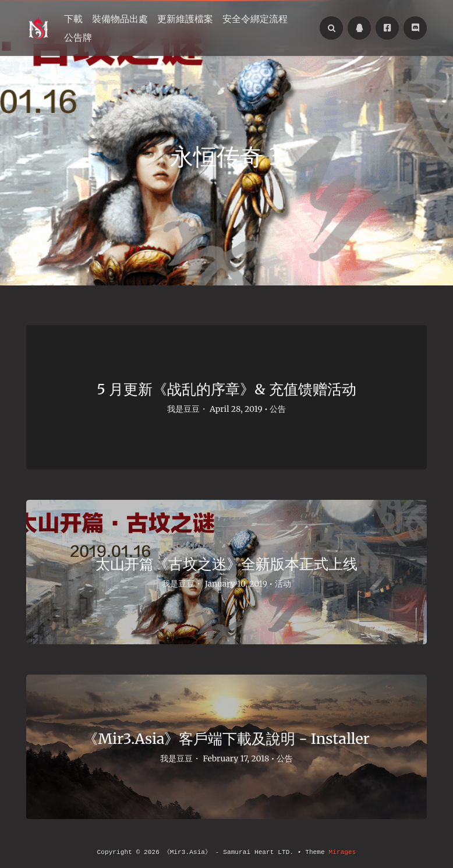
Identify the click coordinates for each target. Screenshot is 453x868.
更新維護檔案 (185, 19)
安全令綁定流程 (255, 19)
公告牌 (78, 37)
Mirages (342, 852)
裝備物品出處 (120, 19)
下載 (73, 19)
